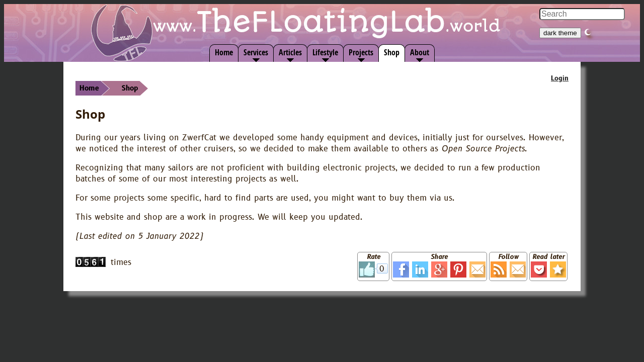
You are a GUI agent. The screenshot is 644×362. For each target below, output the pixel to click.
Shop (392, 52)
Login (560, 78)
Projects (361, 52)
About (420, 52)
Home (224, 52)
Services (256, 52)
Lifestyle (325, 52)
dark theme (560, 33)
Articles (290, 52)
